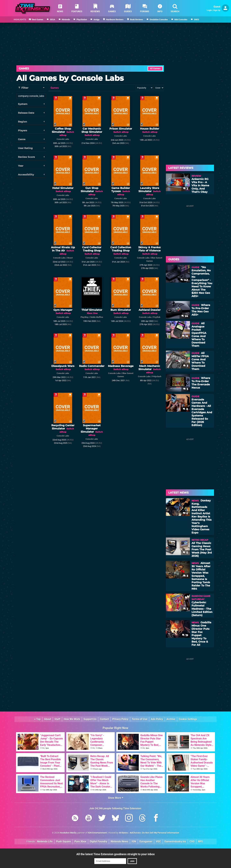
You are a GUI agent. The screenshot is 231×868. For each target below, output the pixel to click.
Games (24, 68)
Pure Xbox (80, 841)
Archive (171, 719)
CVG (192, 841)
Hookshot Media (68, 833)
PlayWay (85, 317)
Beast (70, 258)
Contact (104, 719)
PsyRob (157, 317)
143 (184, 280)
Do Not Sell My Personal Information (161, 833)
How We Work (72, 719)
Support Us (90, 719)
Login (209, 10)
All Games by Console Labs (70, 78)
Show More (116, 798)
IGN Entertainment (97, 833)
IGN (134, 841)
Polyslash (157, 376)
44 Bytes (123, 833)
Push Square (64, 841)
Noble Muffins (97, 317)
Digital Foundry (98, 841)
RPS (201, 841)
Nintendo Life (45, 841)
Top (37, 719)
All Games (155, 69)
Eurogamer (146, 841)
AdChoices (135, 833)
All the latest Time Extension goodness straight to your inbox (116, 854)
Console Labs (63, 139)
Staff (57, 719)
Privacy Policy (120, 719)
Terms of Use (140, 719)
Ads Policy (157, 719)
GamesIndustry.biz (175, 841)
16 (185, 336)
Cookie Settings (188, 719)
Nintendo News (119, 841)
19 (185, 635)
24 (185, 316)
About (48, 719)
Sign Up (217, 10)
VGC (158, 841)
